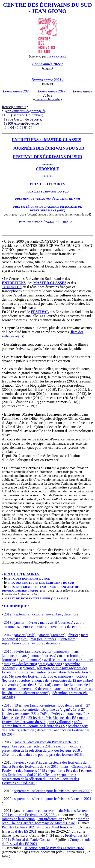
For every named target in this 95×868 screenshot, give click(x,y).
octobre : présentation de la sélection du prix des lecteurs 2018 (43, 748)
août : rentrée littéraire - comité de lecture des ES (42, 724)
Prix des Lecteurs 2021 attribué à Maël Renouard (38, 827)
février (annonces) (55, 651)
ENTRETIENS (25, 140)
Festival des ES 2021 (21, 831)
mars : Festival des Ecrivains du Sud (45, 720)
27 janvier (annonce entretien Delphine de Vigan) (46, 707)
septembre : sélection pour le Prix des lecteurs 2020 (52, 791)
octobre (38, 614)
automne (8, 627)
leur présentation (50, 819)
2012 (65, 222)
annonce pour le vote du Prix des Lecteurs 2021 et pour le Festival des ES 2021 (46, 813)
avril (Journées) (62, 622)
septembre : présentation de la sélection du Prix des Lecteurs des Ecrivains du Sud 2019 (40, 779)
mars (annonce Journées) (38, 656)
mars (44, 622)
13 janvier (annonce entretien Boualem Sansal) (49, 705)
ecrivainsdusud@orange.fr (26, 111)
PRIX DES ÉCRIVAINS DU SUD (29, 579)
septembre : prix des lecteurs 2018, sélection (35, 746)
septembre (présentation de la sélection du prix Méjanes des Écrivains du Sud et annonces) (47, 674)
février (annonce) (27, 651)
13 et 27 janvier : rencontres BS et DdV (43, 711)
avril (24, 639)
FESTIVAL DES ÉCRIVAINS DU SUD (47, 157)
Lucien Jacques (56, 56)
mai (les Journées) (44, 639)
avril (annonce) (30, 660)
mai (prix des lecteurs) (20, 664)
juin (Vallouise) (59, 722)
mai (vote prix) (50, 664)
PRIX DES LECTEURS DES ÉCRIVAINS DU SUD (47, 199)
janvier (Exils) (25, 635)
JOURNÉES (12, 287)
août (79, 622)
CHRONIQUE (47, 169)
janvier (19, 622)
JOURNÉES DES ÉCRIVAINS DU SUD (49, 148)
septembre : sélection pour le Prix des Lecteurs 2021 (53, 799)
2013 (73, 222)
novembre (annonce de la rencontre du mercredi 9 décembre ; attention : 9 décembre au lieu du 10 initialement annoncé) (47, 689)
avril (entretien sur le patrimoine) (69, 660)
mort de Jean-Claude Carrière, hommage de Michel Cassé (46, 821)
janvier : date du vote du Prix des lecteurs (46, 742)
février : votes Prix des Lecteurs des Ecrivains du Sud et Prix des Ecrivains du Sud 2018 (44, 764)
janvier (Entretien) (52, 635)
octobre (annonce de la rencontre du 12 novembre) (56, 680)
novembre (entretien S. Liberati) (27, 685)
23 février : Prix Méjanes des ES (52, 718)
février (32, 622)
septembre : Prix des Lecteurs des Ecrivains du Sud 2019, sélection (47, 773)
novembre (53, 614)
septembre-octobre (16, 643)
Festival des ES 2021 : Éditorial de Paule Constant (45, 838)
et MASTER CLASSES (60, 140)
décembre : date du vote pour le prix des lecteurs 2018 (42, 754)
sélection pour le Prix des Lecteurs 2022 (54, 848)
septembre (22, 614)
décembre (71, 614)
